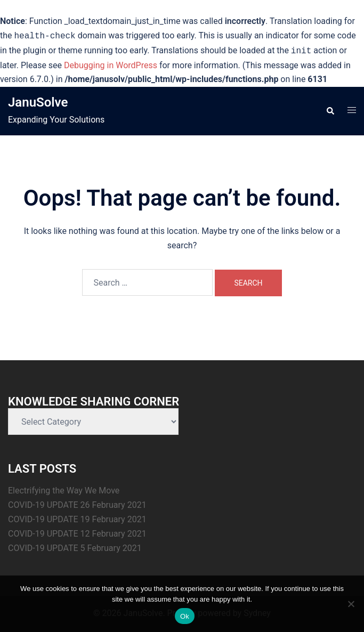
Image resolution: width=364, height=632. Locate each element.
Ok (185, 616)
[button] (330, 111)
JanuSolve (38, 102)
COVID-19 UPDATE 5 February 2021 (75, 548)
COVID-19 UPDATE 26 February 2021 (77, 505)
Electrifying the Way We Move (64, 491)
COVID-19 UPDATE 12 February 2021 (77, 534)
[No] (351, 604)
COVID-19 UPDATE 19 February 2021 (77, 519)
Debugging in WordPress (111, 65)
